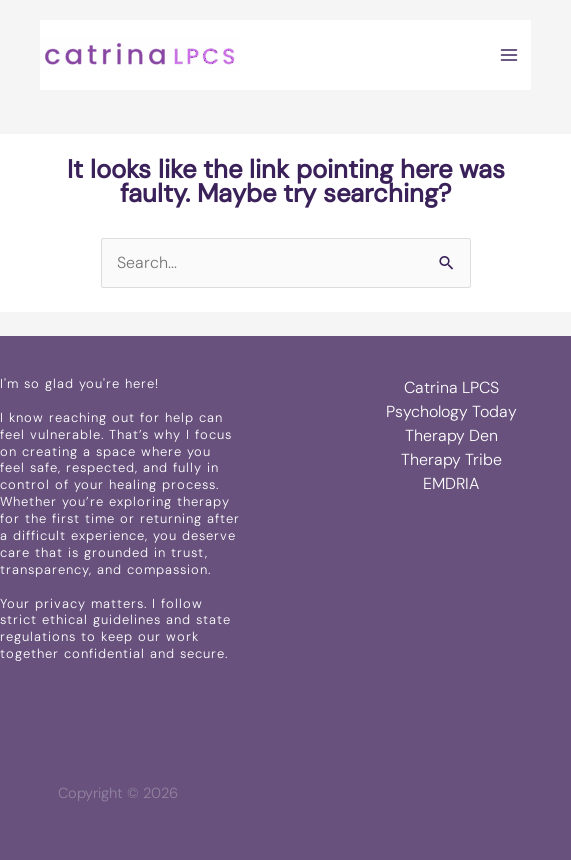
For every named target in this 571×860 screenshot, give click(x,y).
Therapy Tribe (451, 459)
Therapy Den (451, 435)
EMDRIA (451, 483)
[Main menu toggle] (509, 55)
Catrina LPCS (451, 387)
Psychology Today (451, 411)
